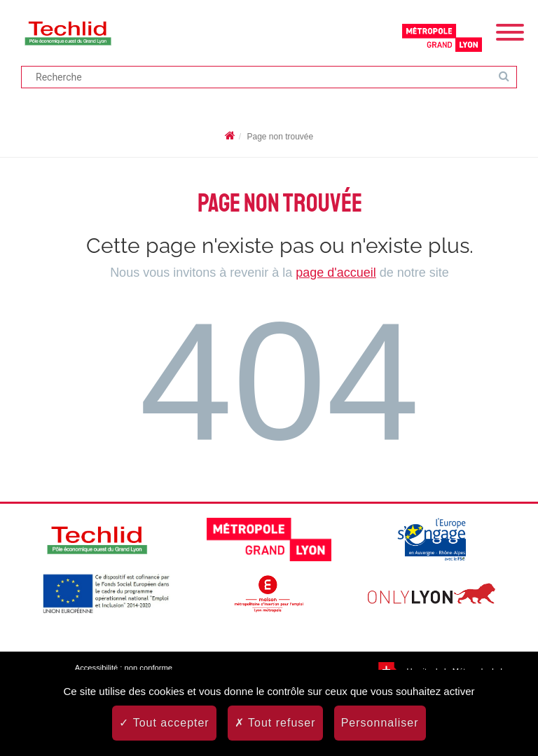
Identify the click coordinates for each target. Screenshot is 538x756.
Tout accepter (164, 723)
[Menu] (510, 31)
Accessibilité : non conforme (124, 668)
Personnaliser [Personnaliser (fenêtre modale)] (380, 723)
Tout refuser (275, 723)
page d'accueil (336, 273)
